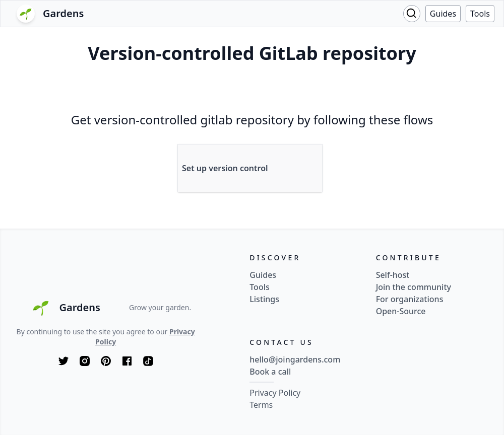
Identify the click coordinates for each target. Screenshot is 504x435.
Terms (261, 405)
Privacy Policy (275, 393)
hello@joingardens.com (295, 359)
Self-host (393, 275)
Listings (264, 299)
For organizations (410, 299)
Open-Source (401, 311)
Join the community (414, 287)
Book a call (270, 372)
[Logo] (52, 14)
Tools (480, 14)
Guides (443, 14)
